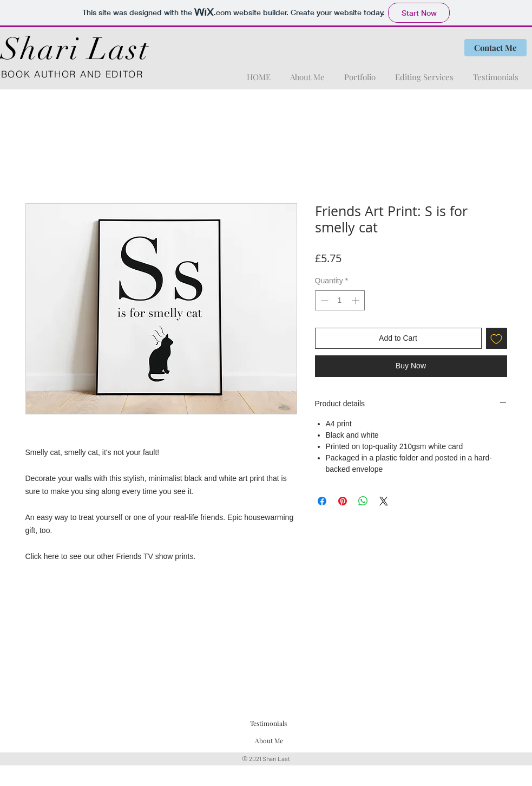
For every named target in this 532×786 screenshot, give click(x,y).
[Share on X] (384, 501)
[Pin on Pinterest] (343, 501)
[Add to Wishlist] (497, 338)
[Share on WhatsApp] (363, 501)
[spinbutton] (340, 300)
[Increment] (356, 300)
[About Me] (269, 741)
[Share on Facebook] (322, 501)
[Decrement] (323, 300)
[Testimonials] (269, 723)
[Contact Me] (495, 48)
